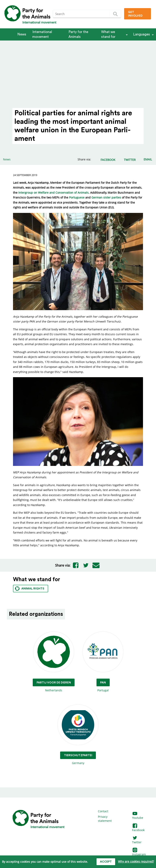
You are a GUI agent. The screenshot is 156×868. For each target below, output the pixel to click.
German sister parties (106, 197)
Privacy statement (105, 819)
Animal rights (30, 589)
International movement (42, 34)
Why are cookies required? (136, 861)
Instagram (139, 852)
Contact (103, 811)
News (22, 34)
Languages (141, 34)
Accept (106, 862)
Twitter (137, 840)
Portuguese (77, 197)
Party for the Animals (78, 34)
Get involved (135, 14)
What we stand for (108, 34)
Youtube (138, 816)
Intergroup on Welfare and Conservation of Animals (53, 193)
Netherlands (54, 662)
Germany (78, 735)
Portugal (103, 662)
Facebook (138, 828)
